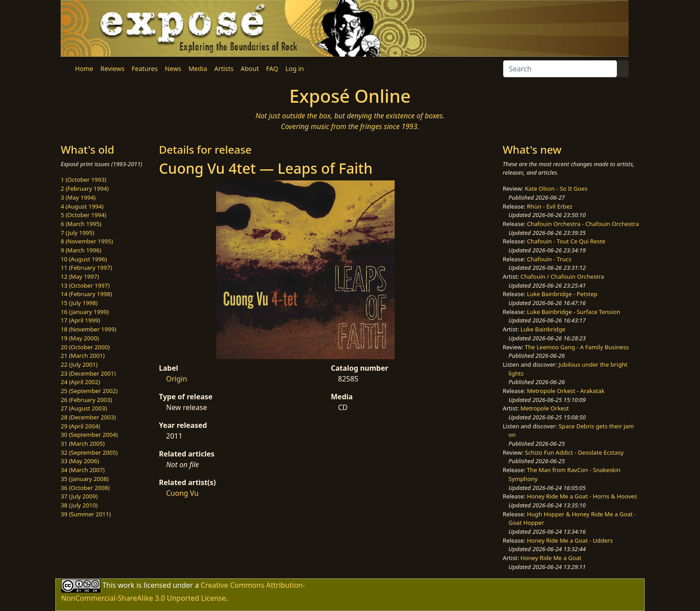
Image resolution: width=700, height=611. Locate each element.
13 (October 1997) (85, 285)
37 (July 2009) (79, 496)
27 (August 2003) (84, 408)
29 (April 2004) (80, 426)
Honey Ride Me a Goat (551, 558)
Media (198, 69)
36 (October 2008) (85, 488)
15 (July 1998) (79, 303)
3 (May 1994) (78, 197)
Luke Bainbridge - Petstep (562, 294)
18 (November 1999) (89, 329)
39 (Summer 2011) (86, 514)
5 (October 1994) (83, 215)
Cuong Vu (182, 493)
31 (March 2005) (83, 444)
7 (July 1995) (77, 233)
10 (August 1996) (84, 259)
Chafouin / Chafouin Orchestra (562, 276)
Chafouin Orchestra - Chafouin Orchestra (583, 224)
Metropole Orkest (545, 408)
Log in (294, 69)
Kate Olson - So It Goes (556, 188)
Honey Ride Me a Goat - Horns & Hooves (582, 496)
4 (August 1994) (82, 206)
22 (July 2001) (79, 364)
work (126, 585)
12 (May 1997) (80, 276)
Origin (177, 379)
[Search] (560, 69)
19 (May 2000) (80, 338)
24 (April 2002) (80, 382)
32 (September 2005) (89, 452)
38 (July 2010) (79, 505)
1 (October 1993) (83, 180)
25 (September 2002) (89, 391)
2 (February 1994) (85, 188)
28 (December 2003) (88, 417)
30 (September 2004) (89, 435)
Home (84, 69)
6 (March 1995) (81, 224)
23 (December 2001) (88, 373)
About (250, 69)
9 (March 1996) (81, 250)
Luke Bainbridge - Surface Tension (573, 312)
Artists (224, 69)
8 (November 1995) (87, 241)
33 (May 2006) (80, 461)
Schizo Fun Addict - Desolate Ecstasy (574, 452)
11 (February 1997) (86, 268)
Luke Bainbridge (543, 329)
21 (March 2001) (83, 356)
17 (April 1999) (80, 320)
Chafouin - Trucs (549, 259)
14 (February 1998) (86, 294)
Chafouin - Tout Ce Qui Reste (566, 241)
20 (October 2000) (85, 347)
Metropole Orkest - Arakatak (566, 391)
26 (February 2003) (86, 400)
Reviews (112, 69)
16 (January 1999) (85, 312)
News (173, 69)
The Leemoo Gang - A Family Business (577, 347)
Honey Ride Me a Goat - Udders (570, 540)
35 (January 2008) (85, 479)
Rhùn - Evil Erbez (550, 206)
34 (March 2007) (83, 470)
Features (145, 69)
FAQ (272, 69)
